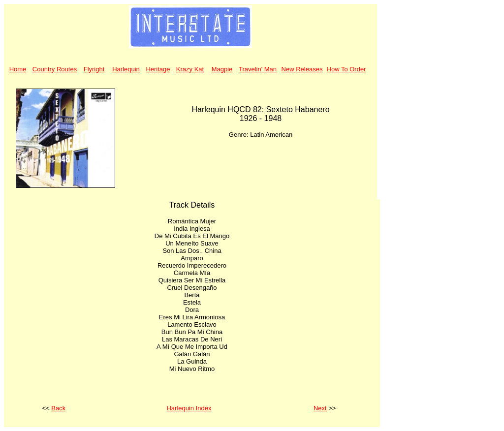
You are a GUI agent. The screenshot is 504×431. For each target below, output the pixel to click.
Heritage (158, 69)
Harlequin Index (189, 408)
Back (58, 408)
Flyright (94, 69)
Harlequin (126, 69)
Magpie (222, 69)
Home (18, 69)
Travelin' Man (258, 69)
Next (320, 408)
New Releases (302, 69)
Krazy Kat (190, 69)
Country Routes (55, 69)
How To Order (346, 69)
